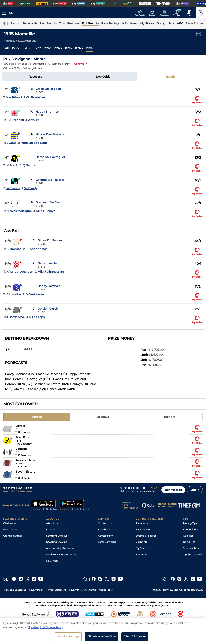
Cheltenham (11, 523)
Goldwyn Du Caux (49, 202)
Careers (51, 529)
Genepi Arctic (48, 263)
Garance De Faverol (50, 180)
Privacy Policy (36, 590)
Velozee (21, 449)
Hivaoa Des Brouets (50, 134)
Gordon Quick (48, 309)
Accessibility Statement (60, 548)
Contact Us (105, 523)
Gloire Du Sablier (50, 240)
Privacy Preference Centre (82, 590)
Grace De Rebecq (48, 89)
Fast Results (143, 529)
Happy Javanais (49, 286)
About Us (52, 523)
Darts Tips (189, 542)
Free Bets (142, 554)
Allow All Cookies (135, 638)
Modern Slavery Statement (62, 554)
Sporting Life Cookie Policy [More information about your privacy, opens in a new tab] (46, 628)
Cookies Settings (68, 638)
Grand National (12, 536)
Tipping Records (193, 554)
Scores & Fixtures (146, 536)
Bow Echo (23, 437)
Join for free (173, 490)
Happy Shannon (47, 112)
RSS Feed (52, 561)
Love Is (20, 426)
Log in (195, 490)
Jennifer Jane (25, 460)
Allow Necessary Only (102, 638)
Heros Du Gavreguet (50, 157)
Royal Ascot (10, 529)
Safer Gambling (107, 542)
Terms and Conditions (14, 590)
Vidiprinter (142, 542)
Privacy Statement (56, 590)
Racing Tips (190, 523)
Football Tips (191, 529)
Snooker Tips (191, 548)
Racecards (142, 523)
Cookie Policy (106, 590)
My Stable (142, 548)
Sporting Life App (57, 542)
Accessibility (105, 536)
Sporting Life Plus (57, 536)
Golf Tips (188, 536)
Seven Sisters (25, 472)
